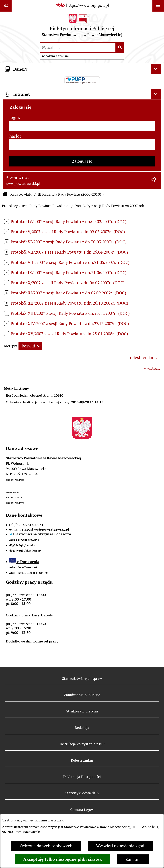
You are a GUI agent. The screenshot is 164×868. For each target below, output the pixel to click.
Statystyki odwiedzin (82, 793)
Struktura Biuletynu (82, 711)
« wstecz (152, 368)
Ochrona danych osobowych (46, 846)
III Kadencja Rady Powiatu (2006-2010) (69, 194)
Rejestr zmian (82, 760)
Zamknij (133, 859)
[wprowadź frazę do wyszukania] (78, 48)
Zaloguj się (82, 161)
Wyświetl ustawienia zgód (120, 846)
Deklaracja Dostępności (82, 777)
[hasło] (82, 145)
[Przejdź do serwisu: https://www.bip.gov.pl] (82, 5)
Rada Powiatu (21, 194)
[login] (82, 126)
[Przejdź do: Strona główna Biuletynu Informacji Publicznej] (5, 194)
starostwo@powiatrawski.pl (45, 529)
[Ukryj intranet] (156, 94)
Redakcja (82, 728)
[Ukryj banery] (156, 69)
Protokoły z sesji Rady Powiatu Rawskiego (36, 206)
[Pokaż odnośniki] (6, 6)
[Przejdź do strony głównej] (82, 27)
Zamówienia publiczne (82, 695)
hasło (14, 136)
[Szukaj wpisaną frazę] (120, 48)
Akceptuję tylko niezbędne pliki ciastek (63, 859)
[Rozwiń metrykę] (30, 346)
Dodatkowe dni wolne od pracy (32, 641)
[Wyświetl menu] (158, 6)
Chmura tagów (82, 810)
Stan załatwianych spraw (82, 679)
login (14, 117)
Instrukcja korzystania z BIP (82, 744)
